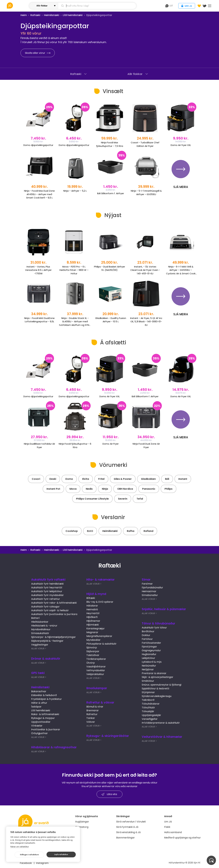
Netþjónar (148, 669)
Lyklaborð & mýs (152, 662)
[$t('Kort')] (204, 6)
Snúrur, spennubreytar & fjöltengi (162, 685)
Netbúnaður (149, 666)
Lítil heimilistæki (73, 15)
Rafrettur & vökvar (100, 703)
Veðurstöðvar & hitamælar (162, 737)
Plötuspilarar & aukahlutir (101, 644)
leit (169, 6)
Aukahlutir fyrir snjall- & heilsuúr (50, 610)
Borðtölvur (148, 631)
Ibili (167, 479)
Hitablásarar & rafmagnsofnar (54, 747)
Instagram (42, 863)
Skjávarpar (93, 651)
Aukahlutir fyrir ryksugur (45, 607)
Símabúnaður (150, 595)
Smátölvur (148, 681)
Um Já (168, 822)
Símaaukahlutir (40, 633)
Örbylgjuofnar (39, 733)
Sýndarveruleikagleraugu (157, 696)
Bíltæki (91, 598)
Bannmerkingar (125, 838)
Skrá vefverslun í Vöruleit (131, 822)
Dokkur (146, 635)
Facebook (26, 863)
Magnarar (92, 632)
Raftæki (35, 15)
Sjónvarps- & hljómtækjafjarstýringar (53, 637)
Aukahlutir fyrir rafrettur (46, 599)
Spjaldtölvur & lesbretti (155, 689)
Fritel (101, 479)
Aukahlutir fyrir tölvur (154, 628)
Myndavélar (93, 640)
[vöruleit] (18, 5)
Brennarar (93, 710)
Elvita (86, 479)
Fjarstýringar (149, 647)
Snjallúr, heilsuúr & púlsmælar (164, 609)
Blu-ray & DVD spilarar (100, 602)
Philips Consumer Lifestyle (92, 499)
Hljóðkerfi (92, 617)
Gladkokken (148, 479)
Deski (53, 479)
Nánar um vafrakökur (20, 847)
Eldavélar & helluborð (44, 695)
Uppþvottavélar (41, 722)
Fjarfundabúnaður (152, 588)
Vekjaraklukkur (95, 674)
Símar (146, 580)
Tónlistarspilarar (96, 659)
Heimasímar (149, 591)
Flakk (167, 827)
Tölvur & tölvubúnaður (158, 623)
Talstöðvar (93, 655)
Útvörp (91, 663)
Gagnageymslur (151, 650)
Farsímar (147, 584)
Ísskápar (36, 707)
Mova (73, 489)
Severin (123, 499)
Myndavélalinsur (41, 629)
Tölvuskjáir (148, 711)
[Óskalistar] (199, 6)
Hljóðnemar (93, 621)
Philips (169, 489)
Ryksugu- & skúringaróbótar (108, 736)
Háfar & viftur (39, 703)
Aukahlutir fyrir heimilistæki (47, 584)
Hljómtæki (93, 625)
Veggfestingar (40, 645)
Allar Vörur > (39, 649)
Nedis (89, 489)
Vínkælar (37, 726)
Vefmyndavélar (96, 670)
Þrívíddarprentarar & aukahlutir (161, 723)
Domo (69, 479)
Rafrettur (92, 714)
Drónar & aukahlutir (46, 659)
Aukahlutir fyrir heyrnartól (47, 588)
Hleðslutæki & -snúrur (44, 626)
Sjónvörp (92, 648)
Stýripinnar (148, 692)
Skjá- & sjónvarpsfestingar (157, 677)
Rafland (148, 531)
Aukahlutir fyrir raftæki (48, 580)
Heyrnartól (93, 613)
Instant (183, 479)
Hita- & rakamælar (101, 580)
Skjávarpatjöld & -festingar (47, 641)
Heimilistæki (52, 15)
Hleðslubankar (40, 622)
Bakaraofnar (39, 691)
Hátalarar (92, 606)
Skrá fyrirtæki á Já (127, 827)
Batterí (35, 618)
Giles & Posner (123, 479)
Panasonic (149, 489)
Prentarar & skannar (154, 673)
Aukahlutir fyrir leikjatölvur (47, 591)
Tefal (140, 499)
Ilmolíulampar (97, 688)
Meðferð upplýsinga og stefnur (182, 838)
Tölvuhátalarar (151, 704)
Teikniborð (148, 700)
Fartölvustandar (151, 643)
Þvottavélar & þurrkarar (46, 729)
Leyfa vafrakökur (61, 855)
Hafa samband (173, 832)
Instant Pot (53, 489)
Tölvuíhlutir (148, 708)
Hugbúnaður (149, 654)
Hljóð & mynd (96, 594)
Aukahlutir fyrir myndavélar (47, 595)
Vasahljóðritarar (96, 667)
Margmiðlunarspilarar (99, 636)
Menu (210, 6)
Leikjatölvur (148, 658)
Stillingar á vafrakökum (29, 855)
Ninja (105, 489)
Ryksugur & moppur (43, 718)
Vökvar (91, 722)
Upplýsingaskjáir (151, 715)
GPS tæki (38, 673)
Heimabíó (92, 609)
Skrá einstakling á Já (128, 832)
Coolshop (72, 531)
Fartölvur (147, 639)
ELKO (90, 531)
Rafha (131, 531)
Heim (24, 15)
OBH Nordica (125, 489)
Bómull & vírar (95, 707)
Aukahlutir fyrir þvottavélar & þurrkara (54, 614)
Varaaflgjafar (150, 719)
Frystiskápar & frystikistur (46, 699)
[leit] (97, 6)
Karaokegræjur (96, 628)
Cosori (36, 479)
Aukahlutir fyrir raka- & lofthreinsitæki (54, 603)
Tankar (91, 718)
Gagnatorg (82, 827)
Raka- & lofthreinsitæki (45, 714)
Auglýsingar (82, 822)
